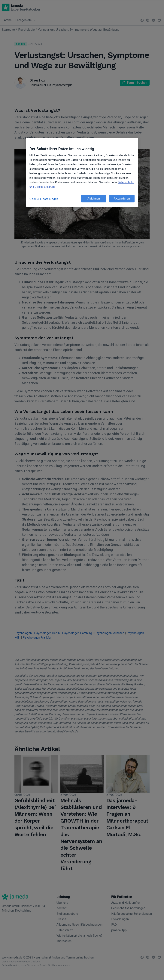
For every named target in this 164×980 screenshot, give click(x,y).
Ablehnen (94, 199)
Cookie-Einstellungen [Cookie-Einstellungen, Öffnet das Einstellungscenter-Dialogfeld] (44, 199)
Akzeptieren (122, 199)
